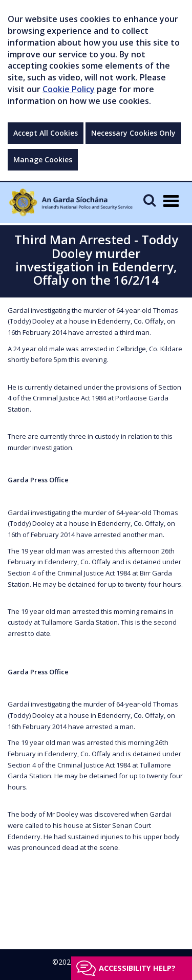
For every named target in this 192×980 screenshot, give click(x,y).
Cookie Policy (69, 89)
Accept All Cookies (46, 133)
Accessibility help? (137, 968)
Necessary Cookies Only (133, 133)
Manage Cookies (43, 159)
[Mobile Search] (150, 200)
